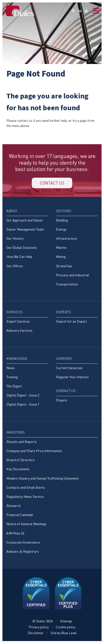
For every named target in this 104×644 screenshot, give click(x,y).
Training (12, 377)
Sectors (64, 211)
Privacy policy (39, 627)
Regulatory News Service (25, 497)
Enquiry (62, 401)
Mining (61, 257)
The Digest (14, 386)
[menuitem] (27, 241)
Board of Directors (21, 460)
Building (62, 221)
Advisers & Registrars (23, 552)
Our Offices (15, 266)
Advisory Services (19, 331)
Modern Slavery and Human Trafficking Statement (43, 479)
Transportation (67, 285)
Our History (15, 239)
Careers (64, 359)
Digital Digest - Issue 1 (23, 405)
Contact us (52, 183)
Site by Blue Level (64, 633)
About (12, 211)
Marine (61, 248)
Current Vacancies (69, 368)
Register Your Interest (72, 377)
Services (15, 312)
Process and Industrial (73, 275)
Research (13, 506)
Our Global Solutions (22, 248)
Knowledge (17, 359)
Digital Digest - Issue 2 (23, 396)
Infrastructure (67, 239)
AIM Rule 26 (15, 534)
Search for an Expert (71, 322)
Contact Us (66, 391)
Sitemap (66, 621)
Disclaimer (36, 633)
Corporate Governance (23, 543)
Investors (16, 433)
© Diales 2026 (43, 621)
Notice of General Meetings (26, 525)
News (11, 368)
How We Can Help (19, 257)
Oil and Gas (64, 266)
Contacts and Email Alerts (26, 488)
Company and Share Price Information (34, 451)
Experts (64, 312)
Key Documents (18, 469)
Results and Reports (22, 442)
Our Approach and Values (25, 221)
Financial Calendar (20, 515)
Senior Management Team (25, 230)
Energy (61, 230)
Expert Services (18, 322)
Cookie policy (66, 627)
